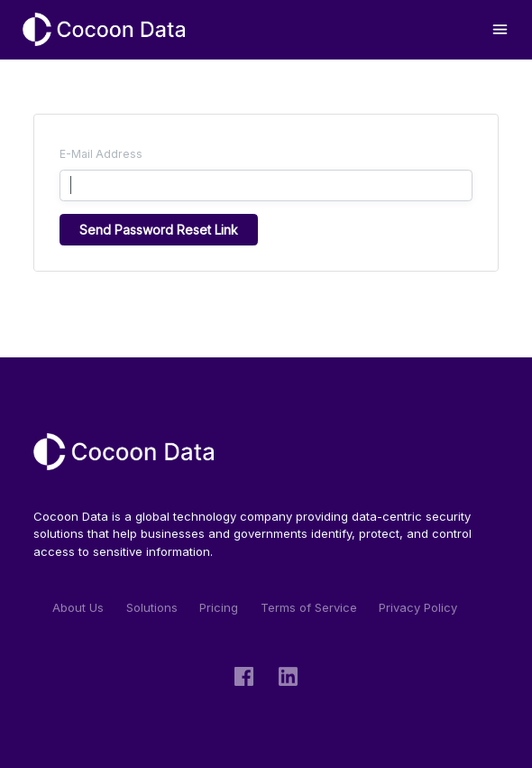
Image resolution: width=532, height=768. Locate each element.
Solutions (152, 607)
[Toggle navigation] (500, 29)
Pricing (219, 607)
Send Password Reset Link (159, 230)
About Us (78, 607)
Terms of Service (309, 607)
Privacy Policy (418, 607)
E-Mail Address (101, 154)
